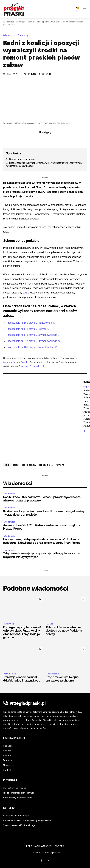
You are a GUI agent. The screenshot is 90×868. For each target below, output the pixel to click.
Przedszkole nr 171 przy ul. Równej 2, (28, 329)
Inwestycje (9, 624)
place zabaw (29, 465)
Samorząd (21, 22)
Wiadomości (9, 22)
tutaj (25, 293)
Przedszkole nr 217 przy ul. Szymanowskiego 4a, (34, 341)
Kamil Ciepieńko (41, 74)
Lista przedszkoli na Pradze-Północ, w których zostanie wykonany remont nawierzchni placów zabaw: (44, 164)
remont (60, 465)
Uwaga (50, 624)
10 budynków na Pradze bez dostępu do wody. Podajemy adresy (64, 631)
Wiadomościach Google (16, 362)
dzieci (16, 465)
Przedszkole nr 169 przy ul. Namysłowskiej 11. (32, 347)
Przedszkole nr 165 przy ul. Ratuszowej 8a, (31, 323)
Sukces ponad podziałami (22, 159)
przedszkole (46, 465)
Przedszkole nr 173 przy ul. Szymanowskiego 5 (33, 335)
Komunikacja (10, 550)
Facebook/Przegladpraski (32, 366)
